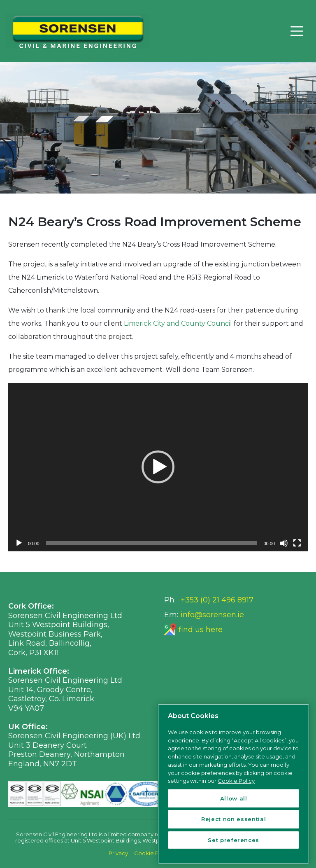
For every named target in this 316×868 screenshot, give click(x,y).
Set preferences (234, 840)
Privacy (118, 853)
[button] (158, 467)
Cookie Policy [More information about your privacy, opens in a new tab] (236, 781)
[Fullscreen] (297, 543)
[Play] (19, 543)
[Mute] (284, 543)
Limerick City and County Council (178, 323)
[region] (234, 784)
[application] (158, 467)
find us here (201, 630)
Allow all (234, 798)
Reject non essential (234, 819)
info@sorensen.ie (212, 615)
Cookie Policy (153, 853)
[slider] (152, 543)
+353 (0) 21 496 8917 (217, 600)
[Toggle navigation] (297, 31)
